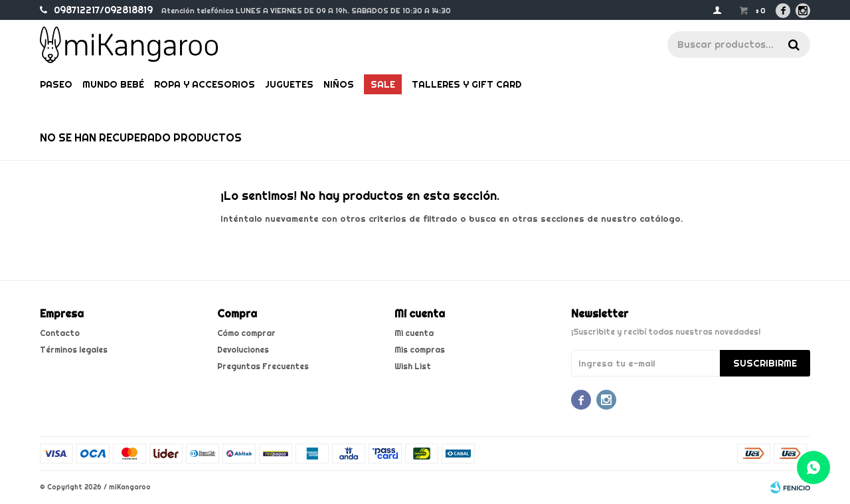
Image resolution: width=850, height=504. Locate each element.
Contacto (60, 333)
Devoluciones (243, 350)
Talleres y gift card (467, 84)
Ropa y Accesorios (205, 84)
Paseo (56, 84)
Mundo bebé (113, 84)
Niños (339, 84)
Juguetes (289, 84)
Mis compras (420, 350)
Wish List (413, 366)
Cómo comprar (246, 333)
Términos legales (74, 350)
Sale (383, 84)
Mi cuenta (414, 333)
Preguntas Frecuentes (263, 366)
